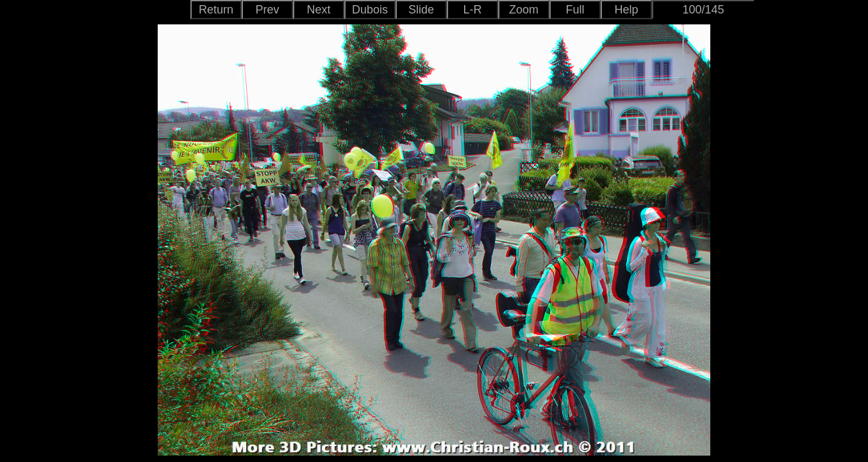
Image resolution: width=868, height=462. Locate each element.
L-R (472, 10)
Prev (267, 10)
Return (216, 10)
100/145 (703, 10)
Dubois (370, 10)
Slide (421, 10)
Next (318, 10)
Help (626, 10)
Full (575, 10)
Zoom (524, 10)
